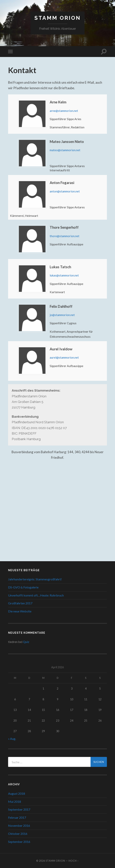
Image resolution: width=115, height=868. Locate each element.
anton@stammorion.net (65, 191)
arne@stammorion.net (64, 111)
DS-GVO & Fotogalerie (23, 587)
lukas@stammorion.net (65, 275)
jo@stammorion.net (63, 315)
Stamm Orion (57, 18)
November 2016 (19, 826)
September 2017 (19, 809)
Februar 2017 (17, 817)
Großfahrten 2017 (20, 603)
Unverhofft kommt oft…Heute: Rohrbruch (36, 595)
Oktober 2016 (18, 833)
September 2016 (19, 841)
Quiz (26, 642)
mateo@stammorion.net (66, 150)
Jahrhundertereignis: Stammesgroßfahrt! (35, 579)
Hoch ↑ (74, 861)
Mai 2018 (15, 801)
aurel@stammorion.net (65, 357)
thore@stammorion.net (65, 236)
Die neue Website (20, 611)
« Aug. (12, 739)
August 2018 (17, 793)
